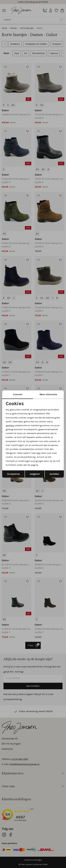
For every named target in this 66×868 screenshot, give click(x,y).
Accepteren (13, 474)
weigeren (35, 474)
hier (39, 453)
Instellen (54, 474)
